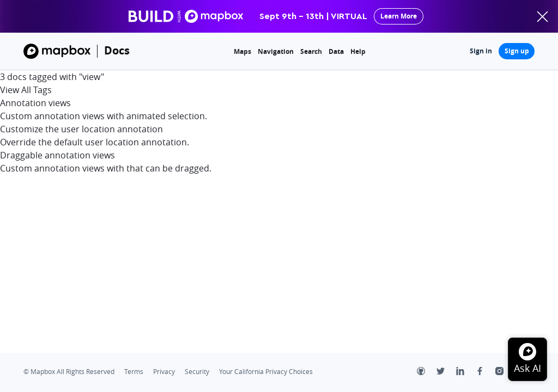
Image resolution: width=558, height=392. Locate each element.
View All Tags (26, 90)
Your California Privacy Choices (266, 372)
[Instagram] (505, 372)
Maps (242, 51)
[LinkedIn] (466, 372)
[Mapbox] (57, 51)
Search (311, 51)
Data (336, 51)
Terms (134, 372)
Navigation (276, 51)
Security (197, 372)
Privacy (164, 372)
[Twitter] (446, 372)
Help (358, 51)
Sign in (481, 51)
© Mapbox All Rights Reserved (69, 372)
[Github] (427, 372)
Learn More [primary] (399, 16)
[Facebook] (486, 372)
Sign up (517, 51)
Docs (117, 50)
